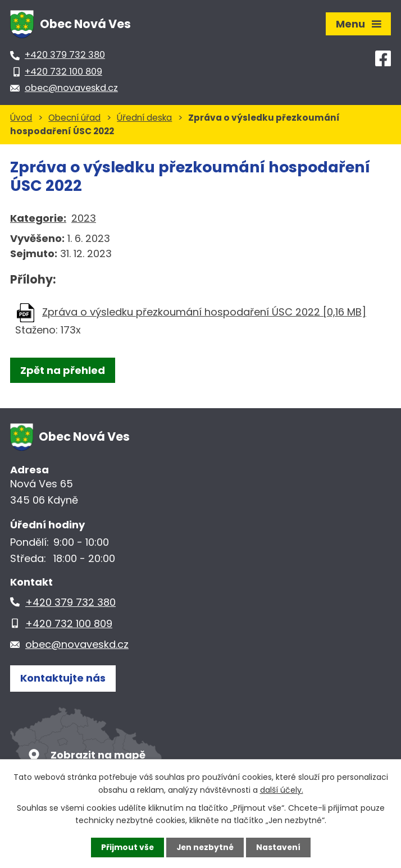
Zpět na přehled (63, 370)
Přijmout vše (126, 847)
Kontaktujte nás (63, 679)
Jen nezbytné (205, 847)
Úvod (21, 118)
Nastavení (279, 847)
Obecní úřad (74, 118)
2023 (84, 218)
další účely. (282, 789)
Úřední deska (144, 118)
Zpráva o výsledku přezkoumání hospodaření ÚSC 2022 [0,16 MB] (204, 312)
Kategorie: (38, 218)
